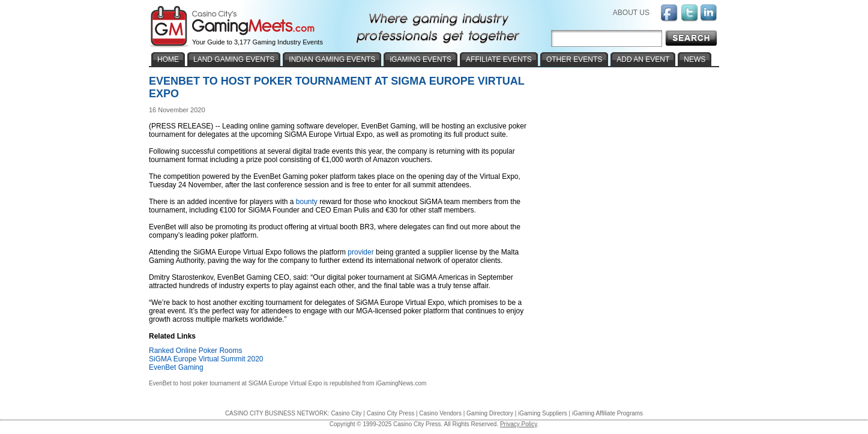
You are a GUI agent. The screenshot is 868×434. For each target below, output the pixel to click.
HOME (168, 59)
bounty (307, 202)
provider (360, 252)
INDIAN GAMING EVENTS (332, 59)
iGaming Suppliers (543, 413)
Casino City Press (390, 413)
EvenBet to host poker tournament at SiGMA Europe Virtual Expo (235, 383)
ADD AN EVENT (643, 59)
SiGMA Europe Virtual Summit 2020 (206, 359)
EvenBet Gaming (176, 367)
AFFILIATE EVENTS (499, 59)
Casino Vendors (440, 413)
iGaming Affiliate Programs (607, 413)
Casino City (346, 413)
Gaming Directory (490, 413)
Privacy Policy (519, 424)
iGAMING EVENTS (420, 59)
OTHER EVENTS (574, 59)
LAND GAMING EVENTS (234, 59)
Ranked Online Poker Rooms (195, 351)
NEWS (695, 59)
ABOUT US (631, 13)
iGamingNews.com (401, 383)
